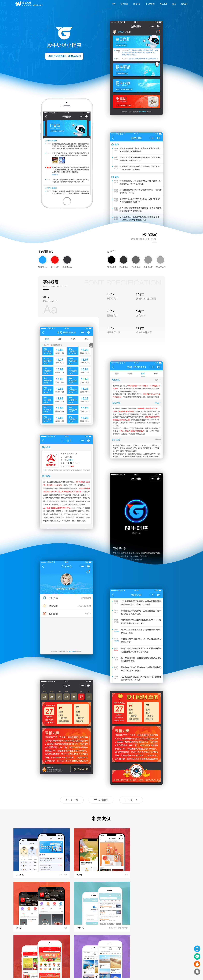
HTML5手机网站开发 (19, 959)
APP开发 (15, 948)
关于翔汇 (91, 944)
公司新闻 (65, 951)
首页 (114, 4)
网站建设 (163, 4)
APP (38, 948)
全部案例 (101, 800)
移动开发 (137, 4)
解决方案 (124, 4)
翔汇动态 (66, 944)
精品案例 (41, 944)
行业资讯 (65, 955)
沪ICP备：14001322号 (127, 976)
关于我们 (90, 948)
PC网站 (39, 955)
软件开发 (15, 963)
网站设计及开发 (17, 951)
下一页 (131, 800)
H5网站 (39, 959)
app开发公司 (55, 976)
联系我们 (185, 4)
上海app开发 (43, 976)
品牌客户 (90, 955)
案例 (174, 4)
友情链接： (15, 976)
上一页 (72, 800)
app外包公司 (67, 976)
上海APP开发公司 (29, 976)
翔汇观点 (65, 948)
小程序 (39, 951)
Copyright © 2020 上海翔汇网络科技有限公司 (101, 976)
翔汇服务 (16, 944)
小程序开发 (150, 4)
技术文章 (65, 959)
